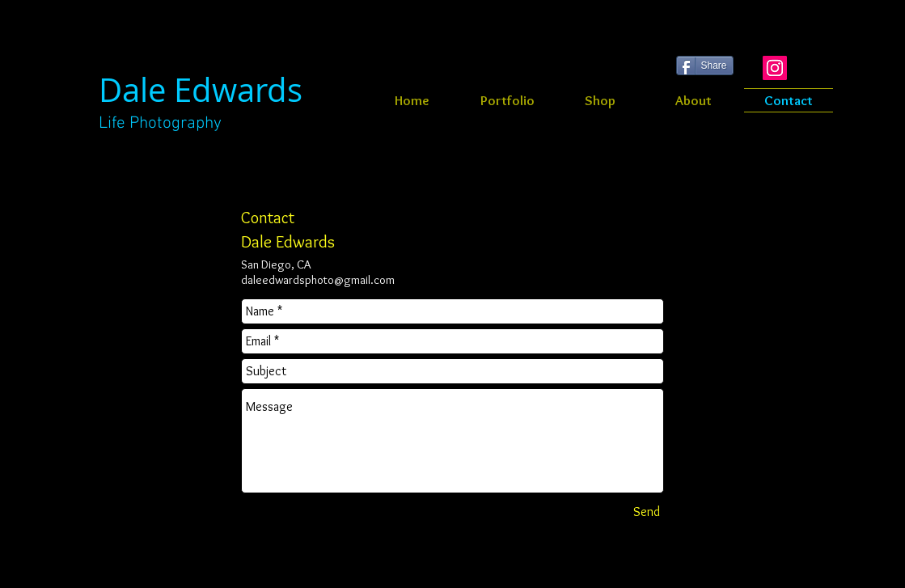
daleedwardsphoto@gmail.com (318, 280)
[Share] (705, 66)
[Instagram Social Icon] (775, 68)
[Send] (647, 512)
